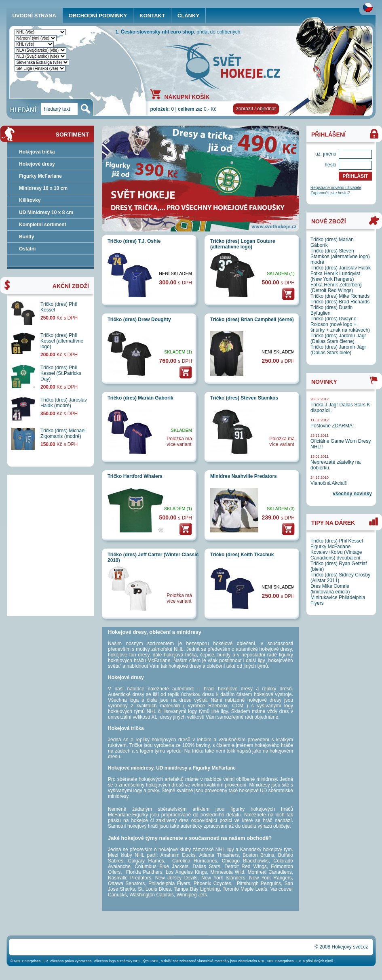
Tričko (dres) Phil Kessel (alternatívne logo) (62, 341)
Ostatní (27, 249)
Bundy (26, 237)
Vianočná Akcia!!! (329, 483)
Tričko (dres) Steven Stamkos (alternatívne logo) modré (340, 257)
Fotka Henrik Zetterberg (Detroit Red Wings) (336, 288)
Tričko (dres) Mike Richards (340, 296)
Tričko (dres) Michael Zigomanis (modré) (63, 433)
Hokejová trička (37, 152)
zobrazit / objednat (256, 109)
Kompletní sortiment (43, 225)
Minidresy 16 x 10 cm (43, 188)
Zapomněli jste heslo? (330, 193)
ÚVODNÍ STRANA (34, 16)
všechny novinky (352, 494)
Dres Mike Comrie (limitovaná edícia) (330, 589)
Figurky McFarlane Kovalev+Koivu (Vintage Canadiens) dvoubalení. (336, 552)
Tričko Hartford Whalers (135, 476)
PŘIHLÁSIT (355, 176)
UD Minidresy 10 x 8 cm (46, 212)
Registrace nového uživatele (336, 188)
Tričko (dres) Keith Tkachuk (242, 555)
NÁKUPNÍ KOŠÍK (187, 97)
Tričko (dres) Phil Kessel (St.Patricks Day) (61, 373)
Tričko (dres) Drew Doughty (139, 320)
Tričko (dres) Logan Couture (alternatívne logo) (243, 244)
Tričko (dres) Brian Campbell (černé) (252, 320)
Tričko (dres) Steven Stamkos (244, 398)
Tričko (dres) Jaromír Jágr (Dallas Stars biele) (338, 350)
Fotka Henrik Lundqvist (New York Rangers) (335, 276)
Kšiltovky (30, 200)
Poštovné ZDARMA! (332, 426)
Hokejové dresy (37, 164)
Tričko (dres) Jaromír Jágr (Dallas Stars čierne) (338, 339)
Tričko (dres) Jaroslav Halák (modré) (64, 403)
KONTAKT (152, 16)
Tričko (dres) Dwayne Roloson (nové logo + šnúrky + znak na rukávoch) (340, 324)
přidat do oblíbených (218, 32)
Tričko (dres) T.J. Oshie (134, 241)
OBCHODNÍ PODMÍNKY (98, 16)
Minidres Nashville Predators (244, 476)
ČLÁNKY (188, 16)
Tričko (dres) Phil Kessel (337, 541)
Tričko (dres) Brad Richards (340, 302)
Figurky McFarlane (40, 176)
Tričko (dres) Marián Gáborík (140, 398)
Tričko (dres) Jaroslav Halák (341, 268)
